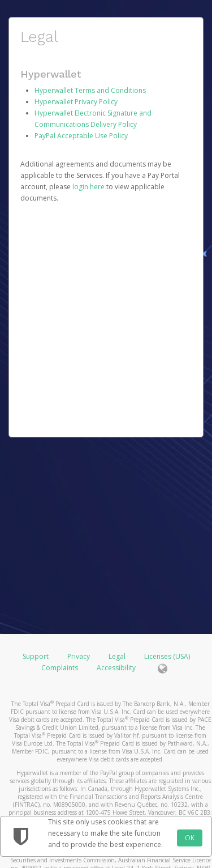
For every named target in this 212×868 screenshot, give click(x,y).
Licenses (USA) (167, 656)
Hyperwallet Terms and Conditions (90, 90)
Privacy (79, 656)
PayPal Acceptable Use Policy (81, 136)
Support (36, 656)
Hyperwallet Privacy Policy (76, 102)
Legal (117, 656)
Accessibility (116, 668)
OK (190, 838)
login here (88, 187)
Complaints (60, 668)
